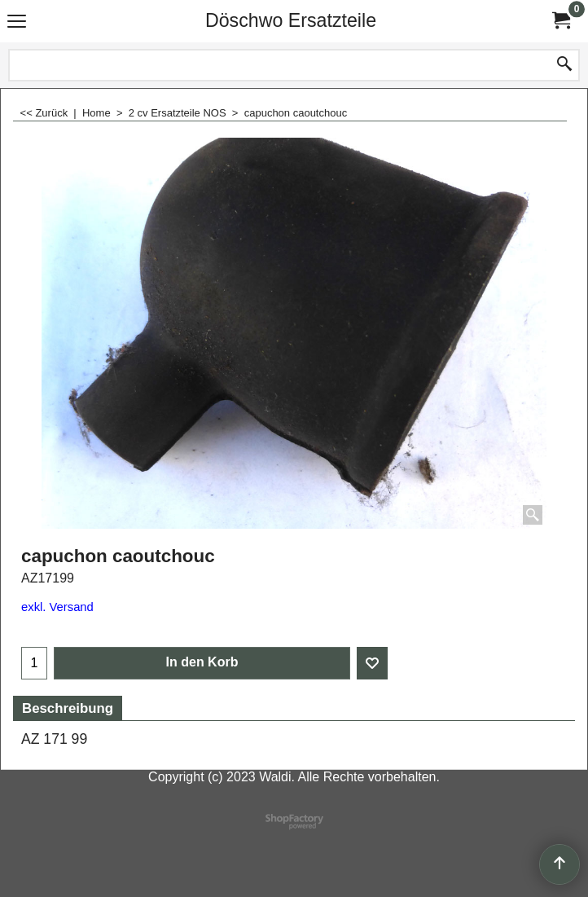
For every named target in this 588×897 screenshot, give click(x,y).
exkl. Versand (57, 607)
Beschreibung (68, 708)
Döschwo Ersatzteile (291, 20)
